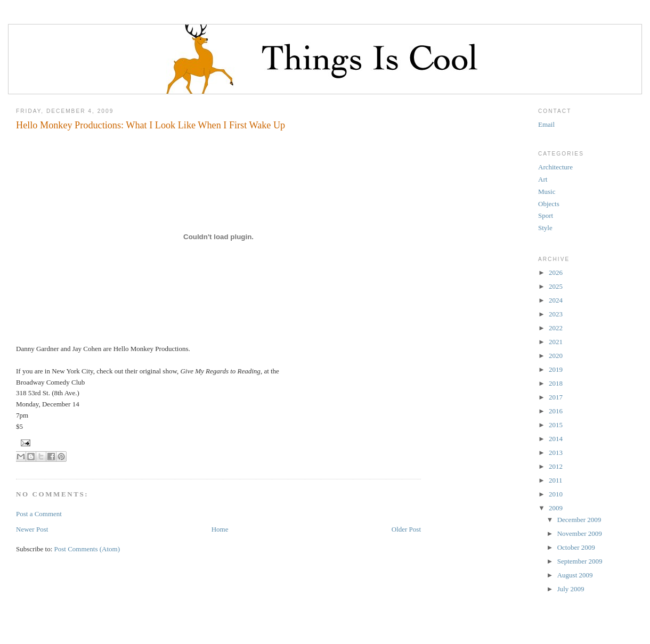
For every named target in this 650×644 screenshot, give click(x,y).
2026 (556, 272)
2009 (556, 508)
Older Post (406, 529)
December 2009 (579, 520)
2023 (556, 314)
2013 (556, 453)
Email (546, 124)
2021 (556, 342)
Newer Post (32, 529)
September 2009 (580, 561)
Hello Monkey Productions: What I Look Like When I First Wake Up (151, 125)
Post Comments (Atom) (87, 549)
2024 (556, 300)
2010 (556, 494)
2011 (556, 480)
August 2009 (575, 575)
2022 (556, 328)
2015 (556, 425)
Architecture (555, 167)
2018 (556, 383)
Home (220, 529)
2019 (556, 369)
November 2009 (580, 533)
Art (543, 179)
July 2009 (571, 589)
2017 (556, 397)
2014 (556, 439)
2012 (556, 466)
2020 (556, 356)
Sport (546, 215)
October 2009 (576, 547)
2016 (556, 411)
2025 (556, 286)
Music (547, 191)
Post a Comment (39, 514)
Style (545, 228)
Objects (549, 204)
